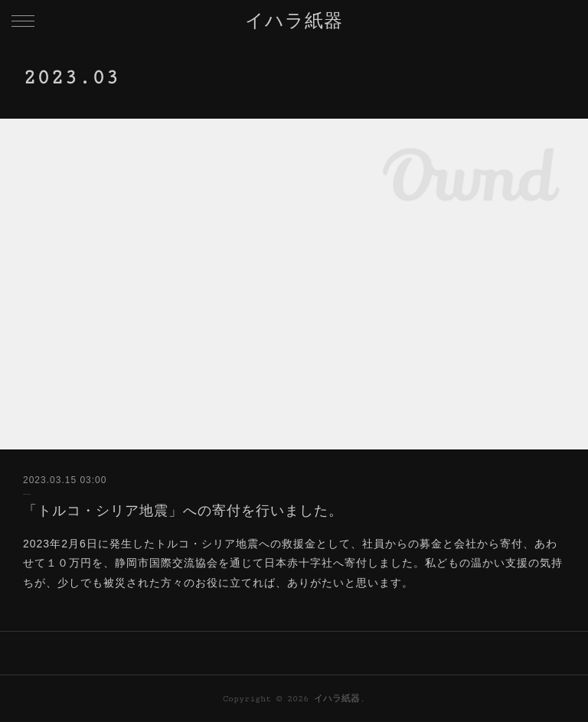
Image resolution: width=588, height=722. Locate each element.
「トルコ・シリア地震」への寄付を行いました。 (183, 511)
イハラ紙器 (294, 22)
